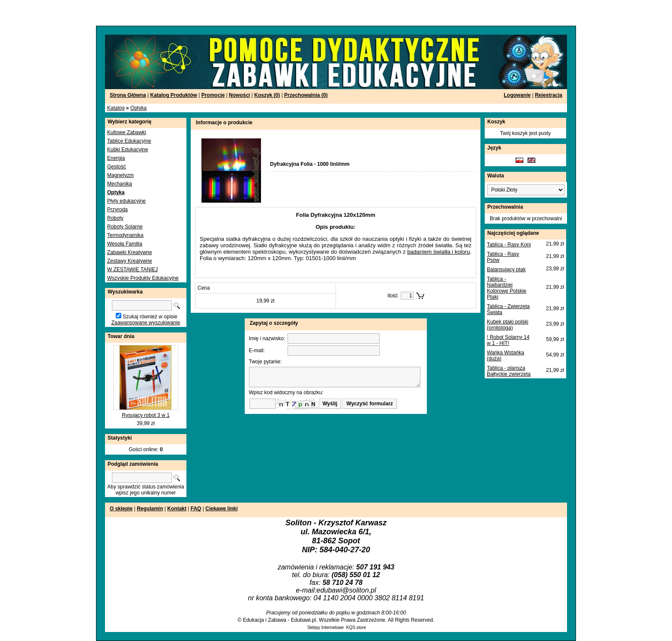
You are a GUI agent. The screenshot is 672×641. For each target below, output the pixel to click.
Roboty (115, 218)
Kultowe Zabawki (127, 132)
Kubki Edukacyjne (127, 150)
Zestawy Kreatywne (130, 261)
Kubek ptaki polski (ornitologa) (508, 325)
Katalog (116, 108)
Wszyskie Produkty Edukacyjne (143, 278)
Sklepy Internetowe (325, 628)
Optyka (138, 108)
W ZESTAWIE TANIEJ (132, 270)
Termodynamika (125, 235)
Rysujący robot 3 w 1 (145, 415)
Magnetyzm (120, 175)
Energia (116, 158)
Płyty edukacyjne (126, 201)
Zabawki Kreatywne (130, 252)
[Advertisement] (104, 13)
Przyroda (117, 210)
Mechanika (120, 184)
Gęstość (117, 167)
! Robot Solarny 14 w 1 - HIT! (508, 340)
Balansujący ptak (506, 270)
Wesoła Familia (125, 244)
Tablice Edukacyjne (129, 141)
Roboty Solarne (125, 227)
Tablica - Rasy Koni (509, 245)
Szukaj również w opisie (150, 317)
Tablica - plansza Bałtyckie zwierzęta (509, 371)
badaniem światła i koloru (438, 252)
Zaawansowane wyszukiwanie (146, 323)
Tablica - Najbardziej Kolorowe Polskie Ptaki (507, 288)
